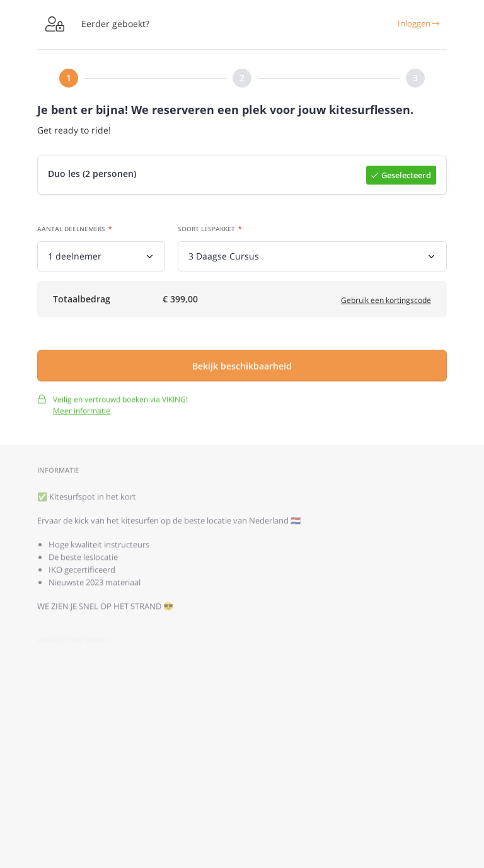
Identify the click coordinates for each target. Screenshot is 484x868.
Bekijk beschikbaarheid (242, 371)
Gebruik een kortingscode (386, 303)
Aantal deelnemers (71, 230)
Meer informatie (82, 416)
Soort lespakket (206, 230)
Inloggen (418, 23)
